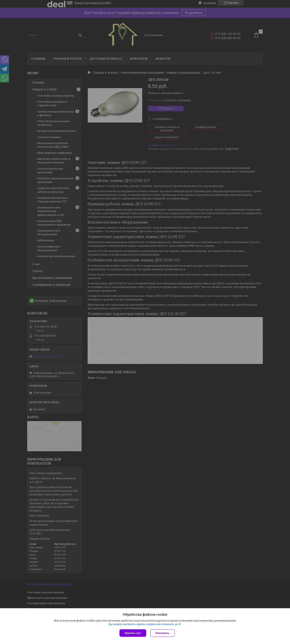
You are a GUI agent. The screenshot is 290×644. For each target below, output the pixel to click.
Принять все (133, 633)
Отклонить (162, 633)
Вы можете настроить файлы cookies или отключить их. (144, 624)
